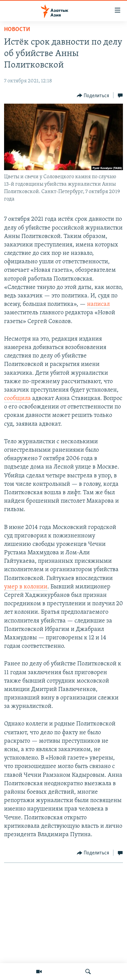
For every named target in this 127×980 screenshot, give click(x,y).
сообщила (17, 399)
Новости (17, 30)
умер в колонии (26, 587)
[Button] (93, 96)
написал (98, 304)
